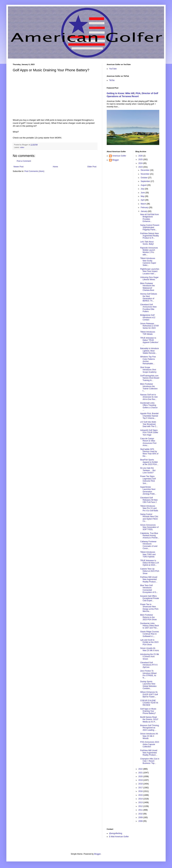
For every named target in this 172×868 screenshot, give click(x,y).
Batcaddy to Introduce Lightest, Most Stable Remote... (149, 351)
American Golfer (119, 156)
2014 (141, 799)
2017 (141, 788)
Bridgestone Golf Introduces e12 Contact (148, 317)
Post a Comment (24, 161)
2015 (141, 795)
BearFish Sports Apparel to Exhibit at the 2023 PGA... (149, 462)
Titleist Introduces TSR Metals (148, 333)
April (143, 200)
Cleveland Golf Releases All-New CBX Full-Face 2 (149, 500)
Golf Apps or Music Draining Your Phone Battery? (148, 711)
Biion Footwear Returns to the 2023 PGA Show (148, 617)
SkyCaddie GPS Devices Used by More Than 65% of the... (149, 453)
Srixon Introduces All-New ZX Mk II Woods (149, 736)
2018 (141, 784)
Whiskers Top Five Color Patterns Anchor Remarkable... (148, 360)
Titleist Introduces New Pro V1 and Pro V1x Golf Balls (149, 508)
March (144, 204)
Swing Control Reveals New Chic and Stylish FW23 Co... (149, 518)
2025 (141, 159)
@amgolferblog (116, 833)
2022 (141, 769)
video (22, 147)
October (144, 178)
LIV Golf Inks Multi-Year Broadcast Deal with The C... (149, 424)
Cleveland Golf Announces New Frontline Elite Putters (148, 308)
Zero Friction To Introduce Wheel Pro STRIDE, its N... (148, 674)
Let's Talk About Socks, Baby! (147, 243)
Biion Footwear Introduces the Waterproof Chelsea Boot (147, 287)
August (144, 185)
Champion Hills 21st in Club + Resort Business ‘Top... (150, 761)
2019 (141, 780)
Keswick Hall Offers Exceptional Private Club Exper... (150, 598)
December (145, 170)
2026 (141, 156)
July (143, 189)
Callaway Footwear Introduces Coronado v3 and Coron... (149, 545)
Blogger (116, 160)
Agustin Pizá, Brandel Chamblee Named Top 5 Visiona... (149, 416)
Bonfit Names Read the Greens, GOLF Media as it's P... (149, 719)
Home (55, 167)
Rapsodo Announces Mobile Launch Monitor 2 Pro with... (149, 251)
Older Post (92, 167)
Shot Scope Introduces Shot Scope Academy (148, 370)
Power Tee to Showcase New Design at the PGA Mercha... (149, 608)
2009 (141, 817)
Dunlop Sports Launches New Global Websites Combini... (148, 685)
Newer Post (18, 167)
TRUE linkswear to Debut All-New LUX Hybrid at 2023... (150, 563)
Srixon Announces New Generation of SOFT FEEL (149, 527)
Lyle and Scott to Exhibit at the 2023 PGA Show (149, 642)
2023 (141, 167)
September (146, 181)
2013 (141, 802)
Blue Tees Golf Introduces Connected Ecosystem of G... (149, 589)
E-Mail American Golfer (119, 837)
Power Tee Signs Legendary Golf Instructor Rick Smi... (148, 480)
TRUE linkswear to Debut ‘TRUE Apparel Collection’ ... (149, 341)
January (144, 211)
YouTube (113, 69)
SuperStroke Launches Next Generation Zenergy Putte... (148, 490)
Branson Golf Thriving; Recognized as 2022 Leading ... (150, 728)
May (143, 196)
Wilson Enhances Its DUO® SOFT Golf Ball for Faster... (149, 694)
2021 (141, 773)
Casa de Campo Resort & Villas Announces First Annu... (148, 442)
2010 (141, 814)
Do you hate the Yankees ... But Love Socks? (148, 470)
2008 (141, 821)
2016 (141, 791)
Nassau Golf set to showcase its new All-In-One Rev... (149, 397)
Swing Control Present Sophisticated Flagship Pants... (150, 227)
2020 (141, 776)
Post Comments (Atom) (34, 171)
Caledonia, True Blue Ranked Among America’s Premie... (150, 536)
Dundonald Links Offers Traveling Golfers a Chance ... (149, 406)
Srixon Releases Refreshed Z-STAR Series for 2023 (149, 326)
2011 (141, 810)
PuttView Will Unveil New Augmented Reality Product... (149, 579)
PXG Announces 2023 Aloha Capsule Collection (150, 744)
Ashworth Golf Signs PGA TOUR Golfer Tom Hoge (149, 433)
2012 (141, 806)
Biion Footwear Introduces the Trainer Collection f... (149, 387)
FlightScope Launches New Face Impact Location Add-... (150, 271)
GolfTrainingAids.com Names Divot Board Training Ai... (150, 378)
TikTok (112, 80)
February (145, 207)
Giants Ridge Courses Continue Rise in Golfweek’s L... (149, 634)
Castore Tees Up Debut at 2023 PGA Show (150, 571)
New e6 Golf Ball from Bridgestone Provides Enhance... (149, 218)
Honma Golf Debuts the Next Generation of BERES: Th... (149, 297)
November (145, 174)
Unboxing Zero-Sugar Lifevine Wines (149, 278)
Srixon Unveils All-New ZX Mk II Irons (149, 649)
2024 (141, 163)
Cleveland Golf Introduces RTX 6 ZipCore (149, 665)
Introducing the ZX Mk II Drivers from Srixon (149, 657)
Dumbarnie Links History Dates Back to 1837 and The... (149, 626)
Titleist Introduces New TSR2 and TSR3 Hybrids (148, 554)
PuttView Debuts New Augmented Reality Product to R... (149, 236)
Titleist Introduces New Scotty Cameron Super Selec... (148, 262)
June (143, 193)
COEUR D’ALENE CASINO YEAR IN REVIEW (149, 703)
